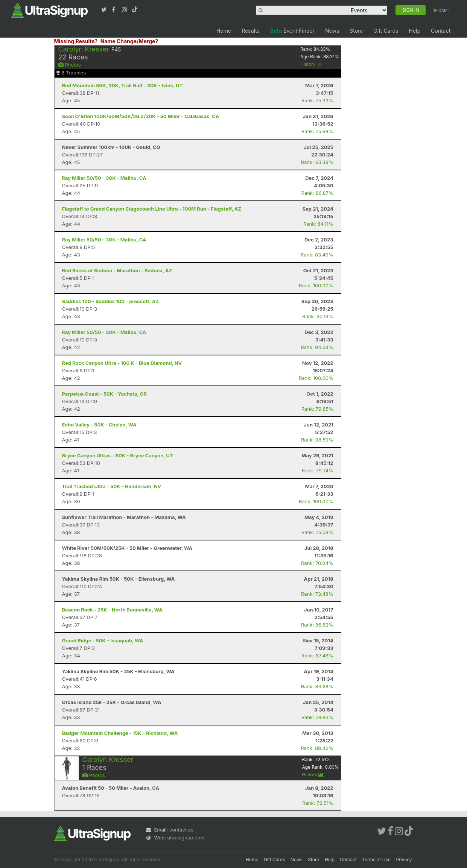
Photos (70, 65)
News (332, 31)
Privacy (404, 860)
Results (251, 31)
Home (224, 31)
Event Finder (292, 31)
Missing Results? (76, 41)
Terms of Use (376, 860)
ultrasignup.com (186, 838)
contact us (181, 830)
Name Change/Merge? (129, 41)
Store (356, 31)
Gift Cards (386, 31)
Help (415, 31)
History (311, 64)
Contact (441, 31)
